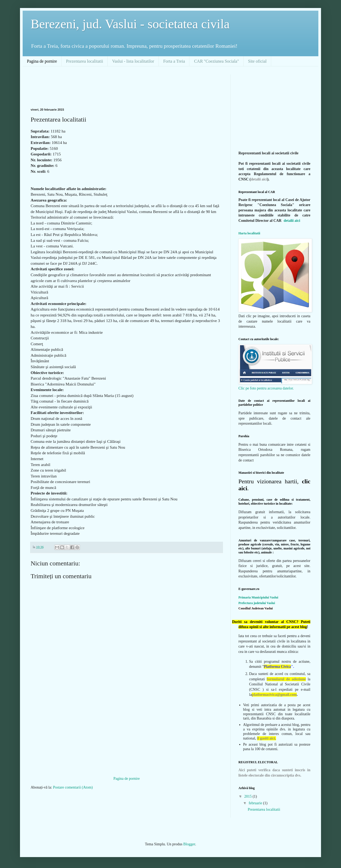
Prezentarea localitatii (85, 61)
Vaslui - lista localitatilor (133, 61)
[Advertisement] (128, 86)
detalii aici (259, 179)
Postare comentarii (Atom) (73, 787)
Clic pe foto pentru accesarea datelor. (266, 388)
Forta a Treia (174, 61)
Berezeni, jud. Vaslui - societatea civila (130, 24)
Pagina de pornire (42, 61)
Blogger (189, 844)
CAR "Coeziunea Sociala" (216, 61)
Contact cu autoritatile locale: (259, 339)
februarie (256, 803)
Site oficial (257, 61)
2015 (249, 796)
